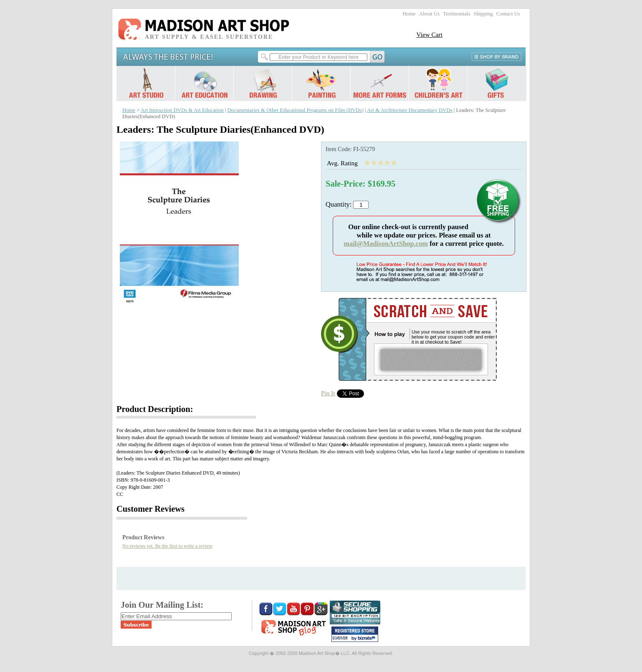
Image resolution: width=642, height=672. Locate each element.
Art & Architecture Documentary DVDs (410, 110)
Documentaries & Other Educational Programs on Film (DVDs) (296, 110)
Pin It (328, 393)
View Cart (429, 34)
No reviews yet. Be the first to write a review (167, 546)
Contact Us (508, 14)
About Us (429, 14)
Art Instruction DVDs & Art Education (182, 110)
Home (409, 14)
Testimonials (456, 14)
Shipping (483, 14)
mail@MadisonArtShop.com (386, 244)
